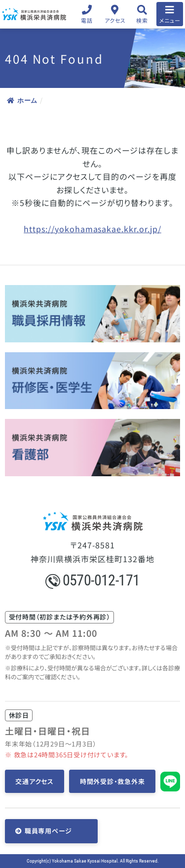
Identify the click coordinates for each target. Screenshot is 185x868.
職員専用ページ (48, 831)
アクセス (115, 20)
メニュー (170, 20)
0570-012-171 (93, 580)
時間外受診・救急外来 (112, 781)
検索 (142, 20)
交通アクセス (35, 781)
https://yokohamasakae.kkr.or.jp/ (92, 229)
